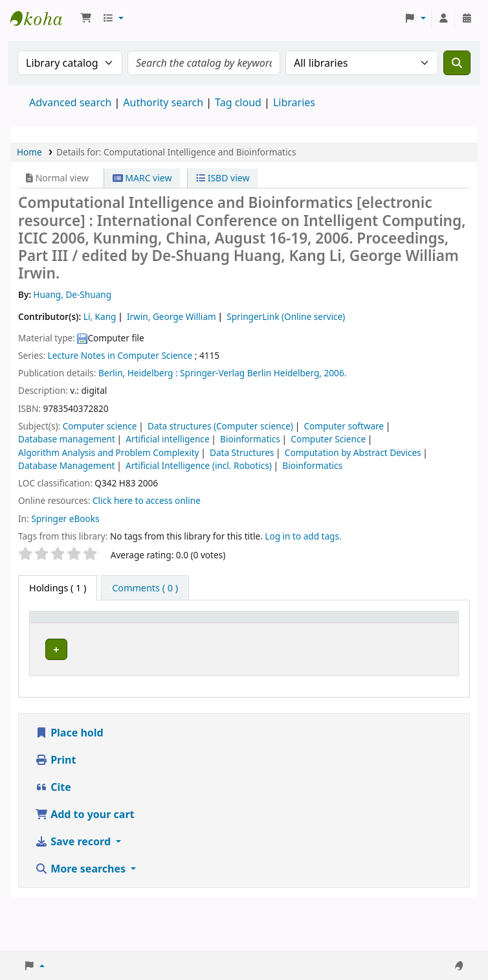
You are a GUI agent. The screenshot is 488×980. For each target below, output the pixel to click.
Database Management (66, 465)
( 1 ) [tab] (58, 588)
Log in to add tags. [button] (303, 536)
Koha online (43, 18)
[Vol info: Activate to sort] (260, 631)
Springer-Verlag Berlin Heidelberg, (251, 373)
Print (55, 802)
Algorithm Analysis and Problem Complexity (109, 452)
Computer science (100, 426)
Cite (53, 829)
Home (29, 152)
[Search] (457, 63)
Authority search (163, 102)
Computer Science (328, 439)
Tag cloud (238, 102)
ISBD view (223, 178)
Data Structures (242, 452)
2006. (336, 373)
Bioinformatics (250, 439)
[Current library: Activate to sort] (128, 631)
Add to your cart (85, 856)
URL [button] (298, 638)
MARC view (142, 178)
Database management (67, 439)
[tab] (145, 588)
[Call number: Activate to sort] (199, 631)
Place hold (69, 775)
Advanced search (70, 102)
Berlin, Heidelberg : (138, 373)
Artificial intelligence (167, 439)
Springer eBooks (65, 518)
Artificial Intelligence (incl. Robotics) (199, 465)
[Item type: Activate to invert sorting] (62, 631)
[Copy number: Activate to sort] (372, 631)
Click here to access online (147, 500)
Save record (74, 883)
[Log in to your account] (443, 18)
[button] (86, 18)
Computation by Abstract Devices (353, 452)
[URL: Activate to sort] (311, 631)
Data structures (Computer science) (220, 426)
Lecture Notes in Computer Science (120, 355)
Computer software (344, 426)
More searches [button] (82, 911)
